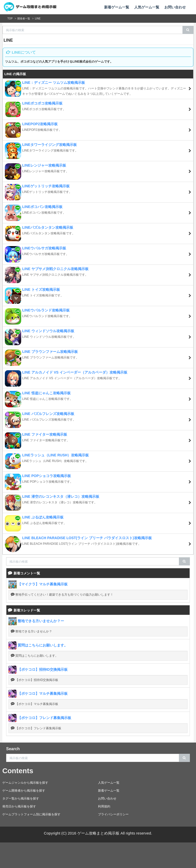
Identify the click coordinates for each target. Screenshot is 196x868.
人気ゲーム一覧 (147, 7)
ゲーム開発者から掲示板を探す (24, 791)
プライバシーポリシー (113, 814)
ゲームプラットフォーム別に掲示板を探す (31, 814)
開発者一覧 (24, 19)
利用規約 (104, 806)
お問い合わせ (175, 7)
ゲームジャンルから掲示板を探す (25, 783)
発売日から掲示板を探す (19, 806)
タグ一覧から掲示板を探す (21, 798)
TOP (10, 19)
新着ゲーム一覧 (117, 7)
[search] (188, 30)
